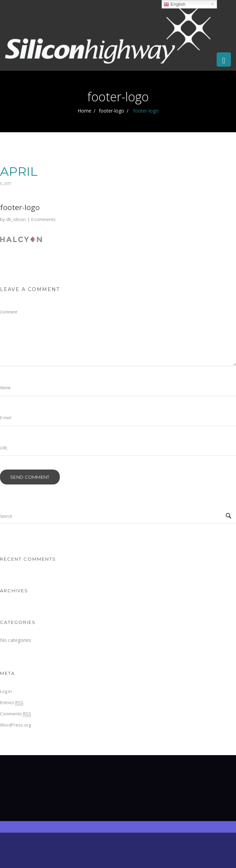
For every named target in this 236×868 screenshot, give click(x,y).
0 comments (43, 219)
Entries (12, 703)
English (174, 4)
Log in (6, 691)
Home (85, 111)
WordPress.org (15, 725)
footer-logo (112, 111)
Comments (16, 714)
